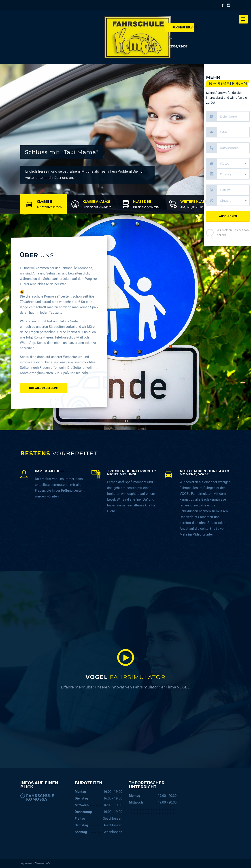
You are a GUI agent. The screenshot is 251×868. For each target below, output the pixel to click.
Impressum (27, 863)
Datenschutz (42, 863)
